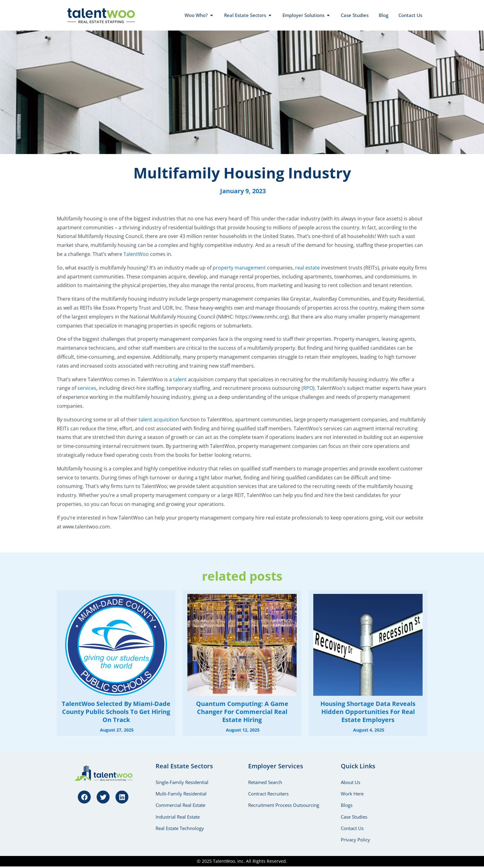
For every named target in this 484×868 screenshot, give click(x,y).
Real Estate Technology (180, 829)
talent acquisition (159, 419)
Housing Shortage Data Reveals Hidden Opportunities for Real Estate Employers (368, 712)
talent (180, 379)
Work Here (352, 794)
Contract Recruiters (268, 794)
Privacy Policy (355, 841)
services (87, 388)
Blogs (347, 806)
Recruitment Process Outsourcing (284, 806)
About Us (350, 782)
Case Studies (354, 817)
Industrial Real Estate (178, 817)
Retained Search (265, 782)
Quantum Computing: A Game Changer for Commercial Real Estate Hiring (242, 712)
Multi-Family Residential (181, 794)
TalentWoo (136, 254)
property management (239, 268)
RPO (308, 388)
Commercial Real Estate (180, 806)
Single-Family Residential (182, 782)
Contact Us (352, 829)
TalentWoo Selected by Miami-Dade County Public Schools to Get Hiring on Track (116, 712)
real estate (307, 268)
